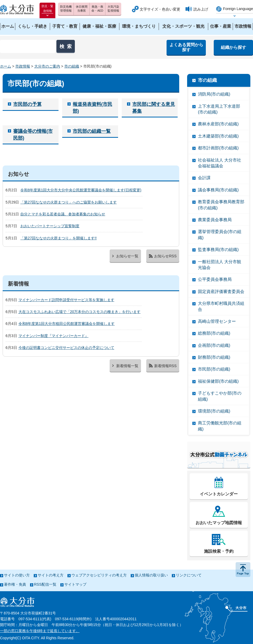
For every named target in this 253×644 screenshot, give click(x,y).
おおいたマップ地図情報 (219, 523)
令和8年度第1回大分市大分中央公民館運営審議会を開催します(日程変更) (81, 190)
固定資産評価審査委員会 (221, 292)
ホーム (6, 66)
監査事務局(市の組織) (218, 250)
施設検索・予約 (219, 551)
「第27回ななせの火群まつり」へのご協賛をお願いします (69, 202)
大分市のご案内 (47, 66)
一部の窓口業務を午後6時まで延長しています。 (40, 631)
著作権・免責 (15, 584)
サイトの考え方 (51, 575)
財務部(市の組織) (214, 357)
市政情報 (23, 66)
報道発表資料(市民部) (93, 108)
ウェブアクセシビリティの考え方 (99, 575)
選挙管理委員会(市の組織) (220, 235)
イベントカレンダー (219, 494)
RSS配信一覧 (45, 584)
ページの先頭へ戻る (243, 570)
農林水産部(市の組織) (218, 124)
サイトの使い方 (17, 575)
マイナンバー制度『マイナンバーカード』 (53, 336)
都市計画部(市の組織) (218, 148)
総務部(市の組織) (214, 333)
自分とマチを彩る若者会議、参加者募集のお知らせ (63, 214)
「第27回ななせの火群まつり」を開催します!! (58, 238)
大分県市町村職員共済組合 (221, 306)
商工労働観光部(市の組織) (220, 426)
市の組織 (72, 66)
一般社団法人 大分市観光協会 (220, 265)
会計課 (204, 178)
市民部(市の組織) (214, 369)
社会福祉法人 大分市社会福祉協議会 (220, 163)
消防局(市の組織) (214, 94)
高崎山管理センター (217, 321)
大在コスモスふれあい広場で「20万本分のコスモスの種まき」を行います (80, 312)
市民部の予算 (27, 104)
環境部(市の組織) (214, 411)
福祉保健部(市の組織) (218, 381)
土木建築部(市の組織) (218, 136)
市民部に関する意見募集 (154, 108)
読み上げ (201, 9)
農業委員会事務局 (215, 220)
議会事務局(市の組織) (218, 190)
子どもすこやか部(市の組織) (220, 396)
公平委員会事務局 (215, 279)
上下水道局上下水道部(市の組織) (219, 109)
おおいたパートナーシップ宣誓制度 (50, 226)
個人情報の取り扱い (151, 575)
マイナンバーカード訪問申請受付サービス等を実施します (66, 300)
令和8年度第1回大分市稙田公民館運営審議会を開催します (67, 324)
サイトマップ (75, 584)
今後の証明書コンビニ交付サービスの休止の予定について (66, 348)
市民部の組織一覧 (92, 131)
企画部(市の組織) (214, 345)
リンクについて (189, 575)
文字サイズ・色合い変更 (160, 9)
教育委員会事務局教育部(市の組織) (221, 205)
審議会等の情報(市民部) (33, 134)
